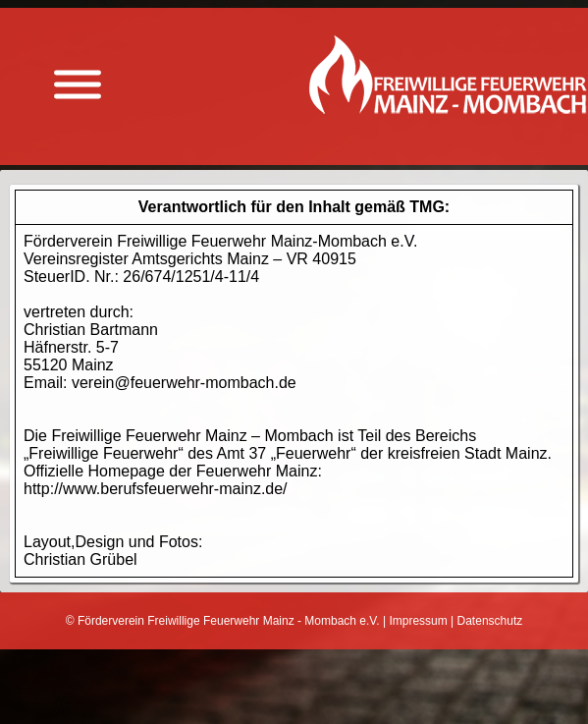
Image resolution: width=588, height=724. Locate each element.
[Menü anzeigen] (78, 85)
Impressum (418, 621)
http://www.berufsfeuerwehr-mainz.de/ (156, 489)
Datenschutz (490, 621)
